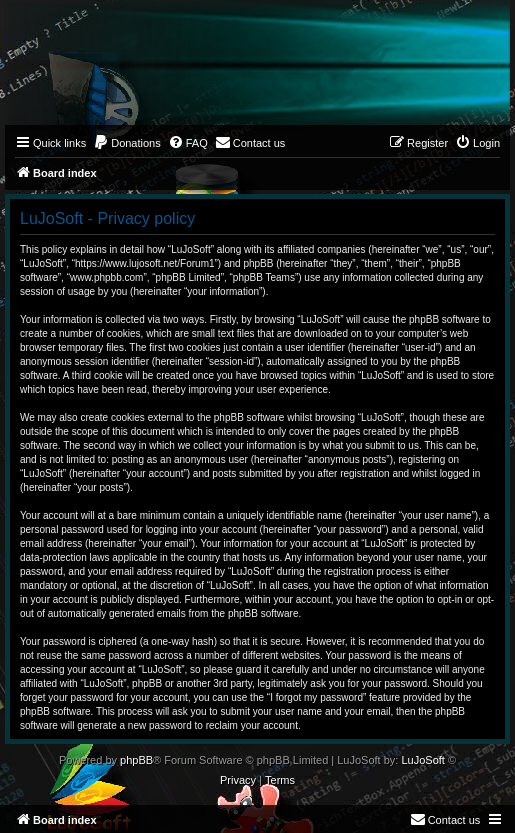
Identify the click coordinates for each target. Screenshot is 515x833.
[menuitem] (127, 143)
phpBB (136, 760)
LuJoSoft (422, 760)
